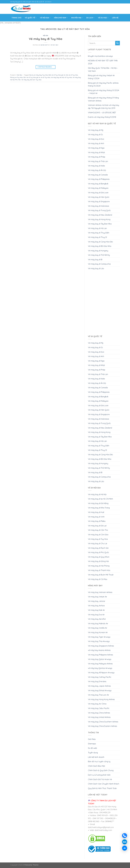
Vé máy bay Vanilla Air (98, 628)
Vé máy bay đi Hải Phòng (99, 566)
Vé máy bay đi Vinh (96, 517)
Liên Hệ (115, 18)
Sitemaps (92, 744)
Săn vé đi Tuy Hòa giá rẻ (32, 77)
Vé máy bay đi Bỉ (95, 260)
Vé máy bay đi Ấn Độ (97, 170)
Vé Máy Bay (54, 45)
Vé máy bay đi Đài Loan (98, 193)
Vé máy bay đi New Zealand (100, 215)
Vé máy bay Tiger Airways (99, 637)
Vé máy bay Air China (97, 704)
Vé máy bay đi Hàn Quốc (99, 197)
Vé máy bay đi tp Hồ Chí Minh (100, 499)
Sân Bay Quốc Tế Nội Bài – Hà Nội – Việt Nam (103, 70)
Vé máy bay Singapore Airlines (101, 646)
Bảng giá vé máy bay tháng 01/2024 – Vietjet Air (104, 92)
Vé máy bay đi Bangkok (98, 184)
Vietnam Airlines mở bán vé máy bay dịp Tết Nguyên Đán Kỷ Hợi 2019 (104, 107)
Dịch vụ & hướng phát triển (99, 775)
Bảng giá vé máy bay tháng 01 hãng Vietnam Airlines (103, 99)
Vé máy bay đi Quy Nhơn (99, 557)
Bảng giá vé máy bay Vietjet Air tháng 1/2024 (101, 77)
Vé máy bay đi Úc (95, 135)
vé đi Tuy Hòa (46, 77)
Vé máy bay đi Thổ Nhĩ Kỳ (99, 255)
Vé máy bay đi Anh (96, 143)
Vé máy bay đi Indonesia (98, 206)
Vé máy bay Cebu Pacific (99, 708)
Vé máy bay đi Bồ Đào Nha (100, 246)
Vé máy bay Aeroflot (97, 619)
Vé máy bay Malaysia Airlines (100, 664)
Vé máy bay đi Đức (96, 139)
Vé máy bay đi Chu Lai (97, 543)
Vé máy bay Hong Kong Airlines (101, 699)
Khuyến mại (77, 18)
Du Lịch (90, 18)
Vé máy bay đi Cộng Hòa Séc (101, 242)
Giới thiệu (92, 739)
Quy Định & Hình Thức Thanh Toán (102, 788)
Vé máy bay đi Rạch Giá (98, 548)
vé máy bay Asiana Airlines (99, 650)
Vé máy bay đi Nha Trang (99, 508)
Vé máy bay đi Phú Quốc (99, 552)
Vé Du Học (103, 18)
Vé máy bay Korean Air (98, 632)
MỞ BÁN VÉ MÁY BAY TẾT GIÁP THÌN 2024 (103, 62)
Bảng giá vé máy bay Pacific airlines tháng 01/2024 (103, 84)
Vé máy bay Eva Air (96, 615)
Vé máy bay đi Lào (96, 268)
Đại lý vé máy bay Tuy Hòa (39, 75)
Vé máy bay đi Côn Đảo (98, 535)
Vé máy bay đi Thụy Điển (99, 233)
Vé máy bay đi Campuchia (99, 264)
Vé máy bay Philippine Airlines (101, 655)
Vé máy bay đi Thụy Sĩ (97, 237)
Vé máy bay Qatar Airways (100, 659)
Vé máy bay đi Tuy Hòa (46, 39)
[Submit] (118, 43)
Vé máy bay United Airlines (99, 717)
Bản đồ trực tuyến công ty (99, 761)
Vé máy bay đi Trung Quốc (99, 210)
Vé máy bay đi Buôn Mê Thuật (101, 575)
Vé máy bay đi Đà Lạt (97, 526)
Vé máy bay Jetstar (97, 601)
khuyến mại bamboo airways (100, 56)
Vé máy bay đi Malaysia (98, 188)
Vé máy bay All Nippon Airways (101, 673)
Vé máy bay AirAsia (96, 606)
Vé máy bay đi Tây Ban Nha (100, 224)
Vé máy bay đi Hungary (98, 251)
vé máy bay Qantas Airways (100, 668)
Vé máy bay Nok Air (96, 610)
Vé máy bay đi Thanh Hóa (99, 570)
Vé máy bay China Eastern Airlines (103, 726)
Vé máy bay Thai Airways (99, 641)
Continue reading (46, 67)
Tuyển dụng (93, 753)
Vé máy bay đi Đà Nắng (98, 503)
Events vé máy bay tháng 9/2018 (102, 117)
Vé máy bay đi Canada (98, 175)
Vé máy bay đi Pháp (97, 157)
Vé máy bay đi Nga (96, 148)
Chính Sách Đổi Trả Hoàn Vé (100, 779)
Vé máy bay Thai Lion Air (98, 695)
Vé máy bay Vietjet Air (97, 597)
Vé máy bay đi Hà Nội (97, 494)
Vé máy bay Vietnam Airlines (100, 592)
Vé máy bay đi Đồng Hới (98, 561)
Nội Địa (46, 36)
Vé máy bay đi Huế (96, 512)
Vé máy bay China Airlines (99, 713)
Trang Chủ (16, 18)
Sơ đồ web (92, 748)
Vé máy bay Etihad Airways (100, 690)
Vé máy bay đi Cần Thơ (98, 530)
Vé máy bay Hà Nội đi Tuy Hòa (61, 77)
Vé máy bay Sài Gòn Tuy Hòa (31, 80)
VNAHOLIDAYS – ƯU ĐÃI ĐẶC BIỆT (102, 113)
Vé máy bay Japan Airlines (99, 686)
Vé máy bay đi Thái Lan (98, 161)
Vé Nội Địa (45, 18)
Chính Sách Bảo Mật (97, 766)
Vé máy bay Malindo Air (98, 624)
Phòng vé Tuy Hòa (16, 77)
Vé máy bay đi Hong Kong (99, 219)
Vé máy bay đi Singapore (99, 201)
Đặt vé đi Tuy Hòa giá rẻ (57, 75)
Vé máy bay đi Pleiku (97, 521)
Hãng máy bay (61, 18)
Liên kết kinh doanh (96, 757)
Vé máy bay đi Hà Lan (97, 228)
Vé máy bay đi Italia (96, 166)
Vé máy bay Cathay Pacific (100, 677)
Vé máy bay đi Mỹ (96, 130)
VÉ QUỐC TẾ (31, 18)
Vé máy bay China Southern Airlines (103, 722)
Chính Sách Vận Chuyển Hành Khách (104, 784)
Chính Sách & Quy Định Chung (101, 770)
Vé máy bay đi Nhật (96, 152)
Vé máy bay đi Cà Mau (98, 579)
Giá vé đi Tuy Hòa (72, 75)
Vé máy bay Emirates (97, 681)
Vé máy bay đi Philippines (99, 179)
